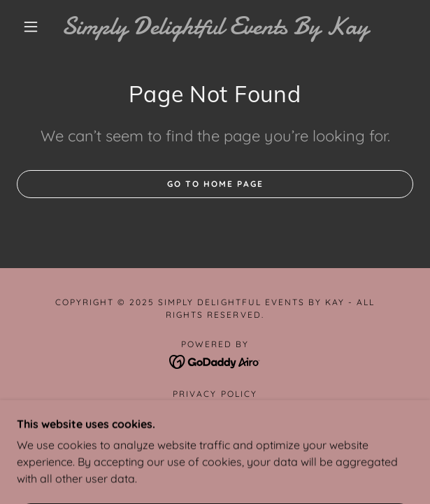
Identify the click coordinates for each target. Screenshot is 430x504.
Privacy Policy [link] (215, 394)
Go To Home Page (215, 184)
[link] (215, 26)
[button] (37, 27)
